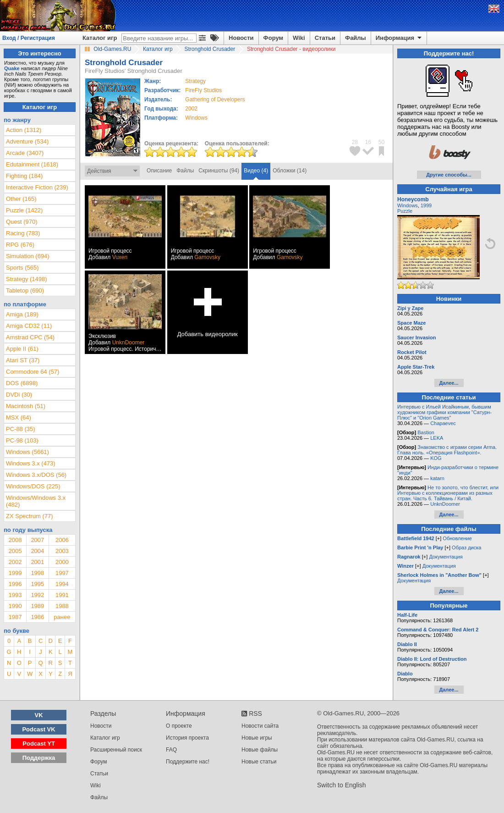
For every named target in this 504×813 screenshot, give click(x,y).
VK (39, 715)
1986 (37, 617)
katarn (437, 478)
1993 (15, 595)
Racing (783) (23, 233)
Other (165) (21, 199)
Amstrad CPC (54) (30, 337)
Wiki (299, 38)
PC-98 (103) (22, 440)
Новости (241, 38)
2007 (37, 540)
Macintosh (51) (26, 406)
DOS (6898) (22, 383)
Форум (273, 38)
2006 (62, 540)
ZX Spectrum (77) (30, 516)
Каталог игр (100, 38)
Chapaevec (443, 423)
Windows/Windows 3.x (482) (36, 501)
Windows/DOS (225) (33, 486)
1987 (15, 617)
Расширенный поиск (116, 750)
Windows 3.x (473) (31, 463)
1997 (62, 573)
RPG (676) (20, 245)
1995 (37, 584)
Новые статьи (259, 762)
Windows (408, 205)
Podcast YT (39, 744)
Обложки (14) (290, 171)
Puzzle (405, 211)
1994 (62, 584)
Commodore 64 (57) (33, 372)
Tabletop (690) (25, 290)
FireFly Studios (203, 90)
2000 (62, 562)
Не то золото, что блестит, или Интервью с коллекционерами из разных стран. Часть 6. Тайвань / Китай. (448, 493)
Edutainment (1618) (32, 164)
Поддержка (39, 758)
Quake (12, 68)
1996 (15, 584)
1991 (62, 595)
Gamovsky (207, 257)
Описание (159, 171)
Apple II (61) (22, 349)
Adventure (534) (27, 141)
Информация (399, 38)
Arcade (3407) (25, 153)
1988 (62, 606)
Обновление (457, 538)
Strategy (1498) (27, 279)
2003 (62, 551)
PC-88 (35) (21, 429)
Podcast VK (38, 729)
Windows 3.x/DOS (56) (36, 475)
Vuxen (120, 257)
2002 (191, 109)
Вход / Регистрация (29, 38)
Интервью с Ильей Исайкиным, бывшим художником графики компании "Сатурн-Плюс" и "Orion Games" (444, 412)
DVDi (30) (19, 395)
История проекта (187, 738)
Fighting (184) (24, 176)
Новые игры (257, 738)
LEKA (437, 438)
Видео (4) (256, 171)
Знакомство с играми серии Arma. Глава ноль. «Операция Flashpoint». (447, 450)
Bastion (426, 432)
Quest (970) (22, 222)
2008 (15, 540)
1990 (15, 606)
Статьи (325, 38)
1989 (37, 606)
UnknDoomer (129, 343)
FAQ (171, 750)
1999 (15, 573)
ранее (62, 617)
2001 (37, 562)
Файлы (356, 38)
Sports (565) (22, 268)
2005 (15, 551)
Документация (446, 557)
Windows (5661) (27, 452)
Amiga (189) (22, 314)
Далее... (449, 383)
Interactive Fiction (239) (37, 187)
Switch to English (342, 785)
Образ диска (466, 548)
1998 (37, 573)
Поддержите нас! (188, 762)
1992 (37, 595)
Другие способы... (449, 175)
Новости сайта (260, 726)
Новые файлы (260, 750)
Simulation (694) (28, 256)
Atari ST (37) (23, 360)
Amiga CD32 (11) (29, 326)
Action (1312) (24, 130)
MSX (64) (19, 418)
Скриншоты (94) (219, 171)
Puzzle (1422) (24, 210)
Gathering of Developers (215, 100)
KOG (436, 458)
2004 (37, 551)
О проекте (179, 726)
